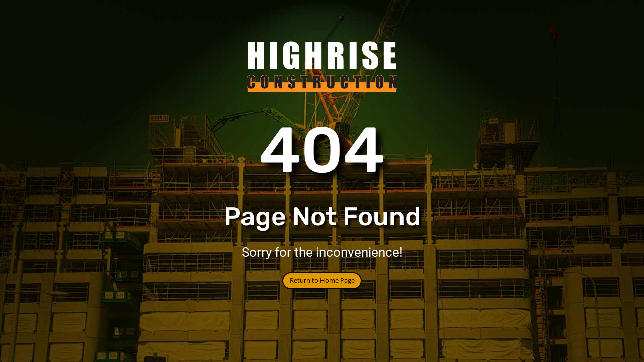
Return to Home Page (322, 280)
